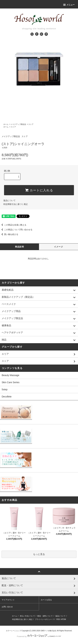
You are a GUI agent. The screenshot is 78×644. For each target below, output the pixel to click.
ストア (31, 124)
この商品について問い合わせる (16, 230)
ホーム (6, 124)
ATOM (63, 619)
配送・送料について (45, 616)
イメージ (58, 247)
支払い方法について (27, 616)
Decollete (7, 397)
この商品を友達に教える (13, 225)
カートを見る (46, 600)
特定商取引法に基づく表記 (16, 204)
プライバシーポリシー (43, 619)
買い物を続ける (9, 234)
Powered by (39, 636)
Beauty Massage (10, 375)
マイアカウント (8, 600)
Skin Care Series (11, 382)
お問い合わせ (7, 607)
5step (5, 389)
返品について (9, 200)
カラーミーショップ (14, 631)
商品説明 (19, 247)
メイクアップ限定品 (18, 124)
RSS (58, 619)
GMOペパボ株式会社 (48, 631)
